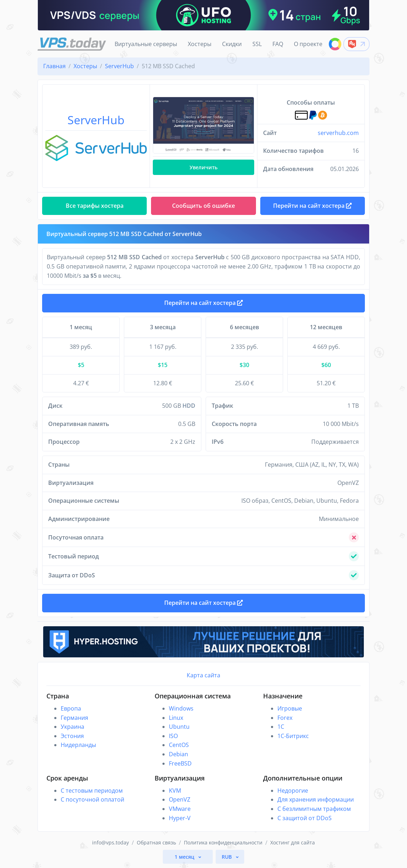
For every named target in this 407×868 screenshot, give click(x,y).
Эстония (72, 736)
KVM (175, 791)
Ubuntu (179, 727)
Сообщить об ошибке (203, 206)
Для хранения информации (316, 799)
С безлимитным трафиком (314, 809)
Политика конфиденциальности (223, 842)
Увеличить (203, 167)
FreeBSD (180, 763)
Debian (179, 754)
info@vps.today (110, 842)
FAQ (278, 44)
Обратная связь (156, 842)
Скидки (232, 44)
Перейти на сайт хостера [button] (312, 206)
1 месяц (185, 857)
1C (281, 727)
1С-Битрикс (293, 736)
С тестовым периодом (92, 791)
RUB (227, 857)
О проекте (308, 44)
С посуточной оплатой (92, 799)
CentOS (179, 745)
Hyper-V (180, 818)
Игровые (290, 708)
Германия (74, 718)
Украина (72, 727)
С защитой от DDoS (305, 818)
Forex (285, 718)
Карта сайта (203, 675)
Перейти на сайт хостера (203, 303)
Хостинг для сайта (293, 842)
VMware (180, 809)
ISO (173, 736)
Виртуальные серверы (146, 44)
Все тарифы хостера (95, 206)
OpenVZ (180, 799)
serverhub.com (338, 133)
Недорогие (293, 791)
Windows (181, 708)
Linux (176, 718)
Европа (71, 708)
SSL (257, 44)
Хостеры (200, 44)
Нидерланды (78, 745)
